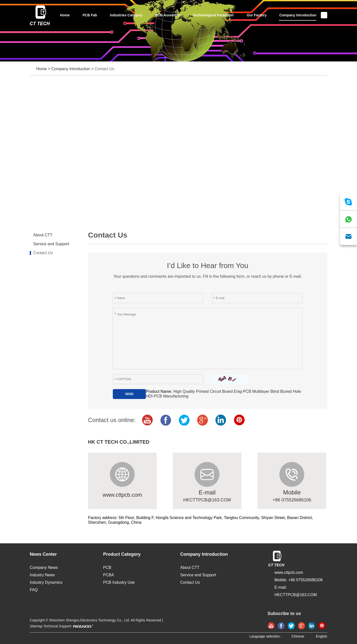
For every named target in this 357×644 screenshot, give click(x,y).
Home (65, 15)
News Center (43, 554)
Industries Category (126, 15)
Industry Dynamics (46, 582)
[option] (178, 31)
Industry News (42, 575)
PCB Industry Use (119, 582)
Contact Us (104, 69)
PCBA (109, 575)
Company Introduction (298, 15)
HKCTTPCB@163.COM (207, 500)
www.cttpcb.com (122, 495)
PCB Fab (90, 15)
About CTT (43, 235)
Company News (44, 567)
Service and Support (51, 244)
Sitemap (36, 626)
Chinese (298, 636)
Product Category (122, 554)
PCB (107, 567)
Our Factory (256, 15)
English (322, 636)
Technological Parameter (213, 15)
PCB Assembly (168, 15)
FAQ (34, 590)
